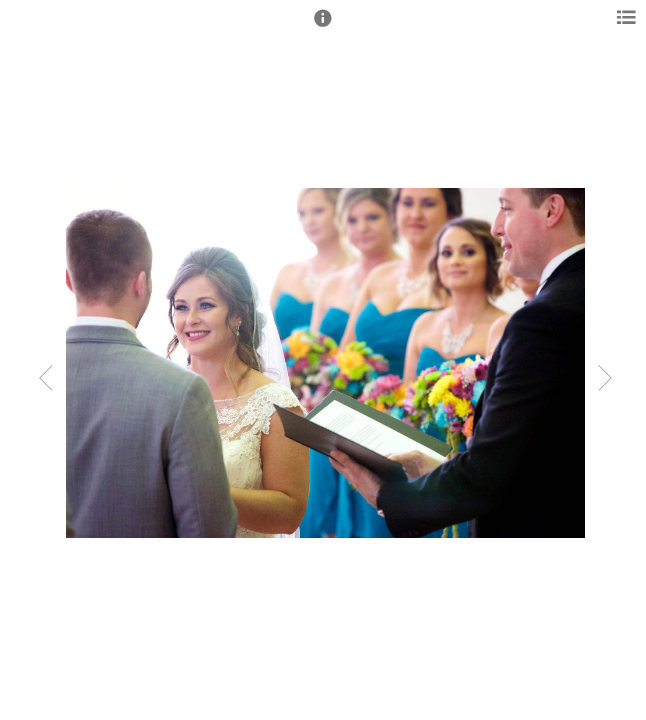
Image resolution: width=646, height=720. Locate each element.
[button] (323, 27)
